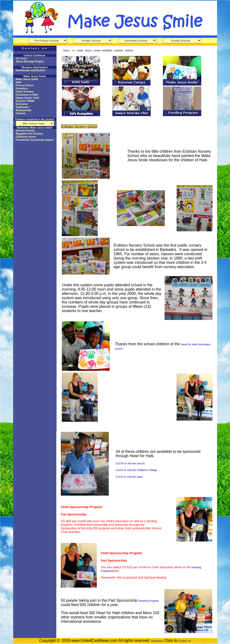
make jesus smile (88, 50)
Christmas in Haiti (27, 95)
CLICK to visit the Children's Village (136, 470)
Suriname (22, 104)
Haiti (19, 82)
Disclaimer (157, 641)
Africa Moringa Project (30, 61)
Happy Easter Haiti (27, 98)
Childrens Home (26, 137)
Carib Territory (25, 92)
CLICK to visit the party (129, 477)
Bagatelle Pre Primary (29, 134)
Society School (25, 130)
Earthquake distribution (31, 70)
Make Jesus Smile (27, 79)
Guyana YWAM (25, 101)
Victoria (21, 113)
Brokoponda (24, 110)
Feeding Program (149, 601)
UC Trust (21, 58)
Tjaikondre (23, 107)
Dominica (22, 88)
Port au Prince (25, 85)
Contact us (185, 641)
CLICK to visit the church (130, 463)
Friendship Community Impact (35, 140)
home (67, 50)
